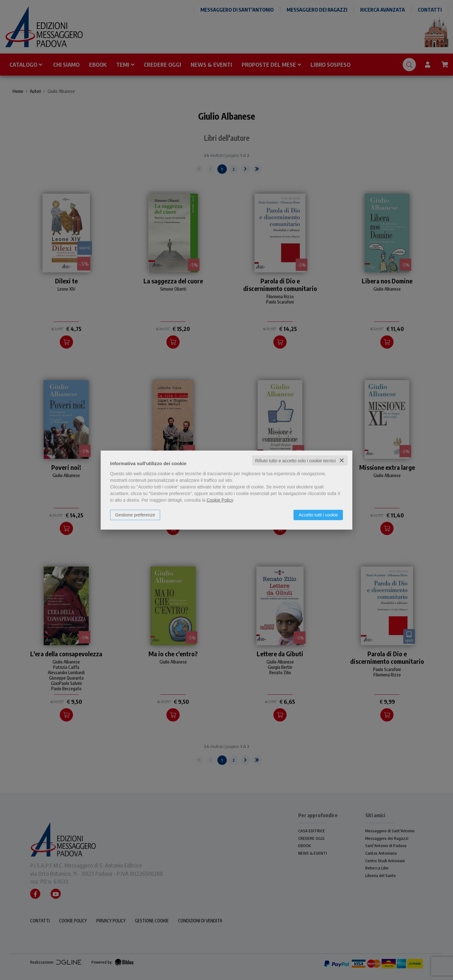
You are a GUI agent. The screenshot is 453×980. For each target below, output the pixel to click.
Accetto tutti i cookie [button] (318, 515)
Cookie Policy (220, 500)
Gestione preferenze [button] (135, 515)
